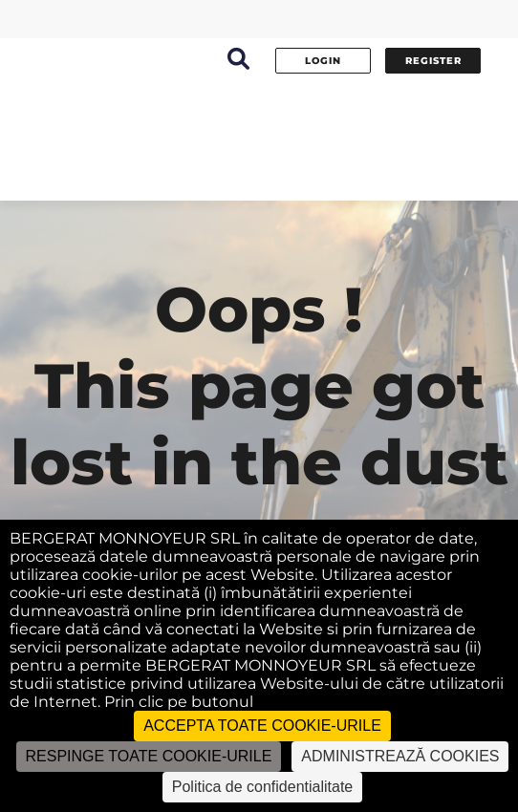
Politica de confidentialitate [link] (262, 787)
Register (433, 61)
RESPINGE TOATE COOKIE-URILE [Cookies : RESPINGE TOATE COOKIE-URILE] (149, 756)
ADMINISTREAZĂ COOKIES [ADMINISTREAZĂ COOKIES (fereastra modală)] (400, 756)
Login (323, 61)
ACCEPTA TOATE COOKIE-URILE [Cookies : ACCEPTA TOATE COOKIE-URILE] (262, 726)
